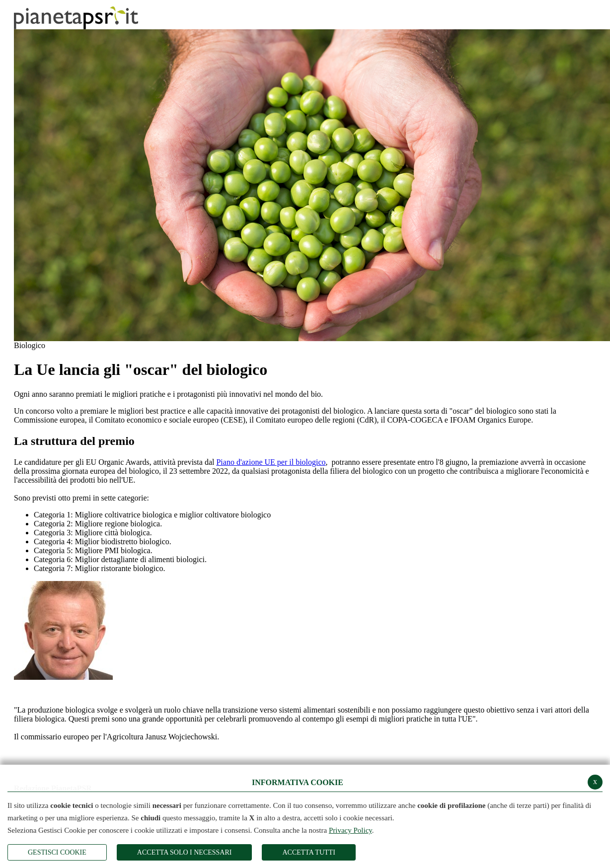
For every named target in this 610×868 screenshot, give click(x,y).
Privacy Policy (350, 830)
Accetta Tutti (308, 852)
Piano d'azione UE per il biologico (271, 462)
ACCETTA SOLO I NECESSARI (185, 852)
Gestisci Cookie (57, 852)
